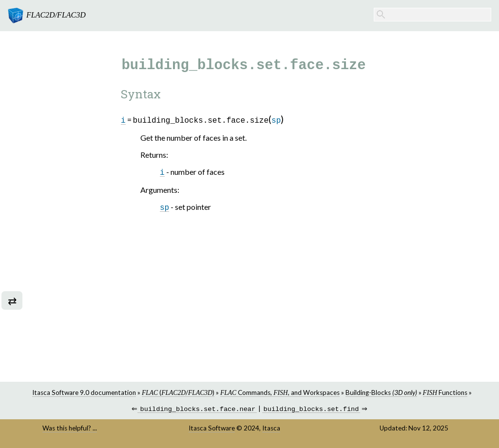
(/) (178, 392)
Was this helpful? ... (70, 429)
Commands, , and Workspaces (280, 392)
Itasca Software (212, 429)
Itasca (271, 429)
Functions (445, 392)
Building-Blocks (381, 392)
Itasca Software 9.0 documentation (84, 392)
